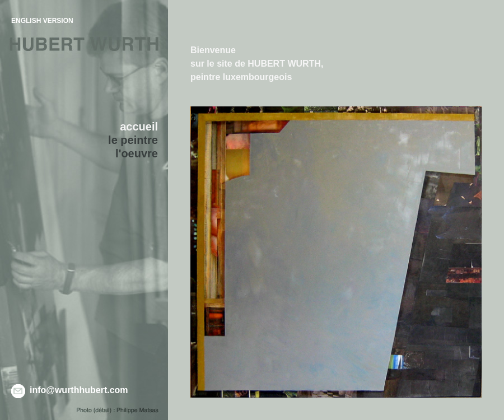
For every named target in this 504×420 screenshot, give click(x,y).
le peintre (133, 140)
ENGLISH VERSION (42, 21)
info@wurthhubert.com (79, 390)
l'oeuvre (137, 153)
